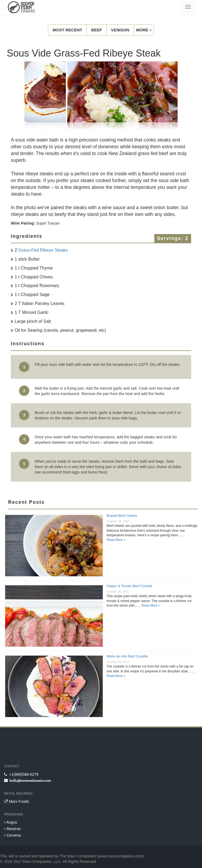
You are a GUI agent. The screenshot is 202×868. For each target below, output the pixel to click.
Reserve (12, 829)
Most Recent (67, 30)
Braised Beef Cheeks (122, 516)
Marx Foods (17, 801)
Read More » (116, 540)
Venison (120, 30)
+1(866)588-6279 (21, 774)
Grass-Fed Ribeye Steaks (43, 250)
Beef (97, 30)
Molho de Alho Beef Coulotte (127, 656)
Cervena (12, 835)
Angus (11, 822)
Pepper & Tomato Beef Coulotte (129, 586)
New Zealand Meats (20, 8)
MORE (144, 30)
